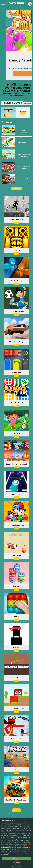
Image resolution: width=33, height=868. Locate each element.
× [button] (31, 820)
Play (23, 113)
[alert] (16, 843)
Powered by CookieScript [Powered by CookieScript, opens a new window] (16, 866)
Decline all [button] (17, 863)
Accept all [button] (17, 858)
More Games (27, 103)
